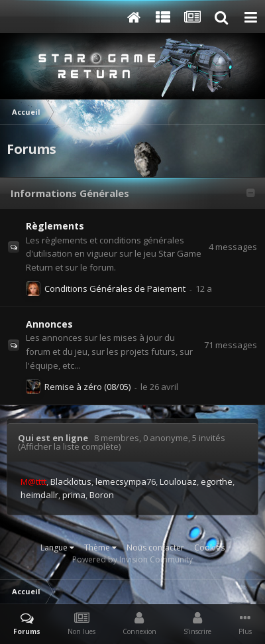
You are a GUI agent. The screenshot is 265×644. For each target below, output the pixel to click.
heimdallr (39, 495)
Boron (102, 495)
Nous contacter (155, 547)
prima (74, 495)
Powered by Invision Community (132, 559)
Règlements (55, 226)
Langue (57, 547)
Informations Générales (70, 193)
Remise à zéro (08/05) (87, 387)
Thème (100, 547)
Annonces (49, 324)
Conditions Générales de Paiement (115, 289)
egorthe (217, 482)
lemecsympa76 (126, 482)
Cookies (209, 547)
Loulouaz (178, 482)
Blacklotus (71, 482)
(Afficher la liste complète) (69, 446)
